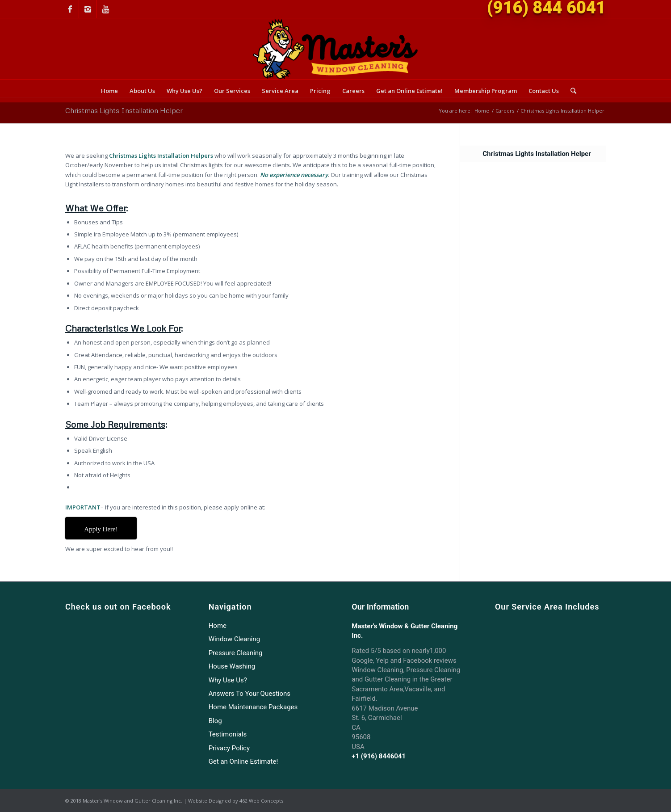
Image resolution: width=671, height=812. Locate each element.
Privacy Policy (229, 748)
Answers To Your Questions (250, 694)
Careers (505, 111)
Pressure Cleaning (236, 653)
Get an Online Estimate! (243, 762)
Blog (215, 721)
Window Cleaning (234, 639)
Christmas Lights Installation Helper (124, 110)
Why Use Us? (228, 680)
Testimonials (228, 734)
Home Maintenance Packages (253, 707)
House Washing (232, 666)
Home (482, 111)
